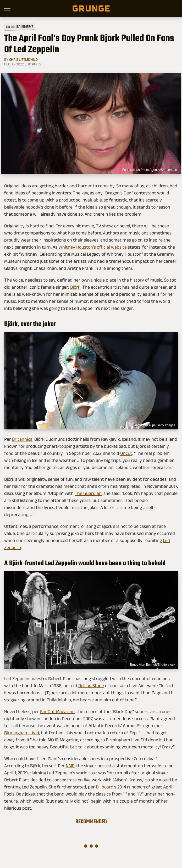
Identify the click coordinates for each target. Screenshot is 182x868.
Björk (75, 287)
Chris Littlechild (23, 59)
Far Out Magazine (57, 712)
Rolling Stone (91, 686)
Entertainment (20, 27)
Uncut (126, 453)
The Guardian (88, 493)
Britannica (22, 439)
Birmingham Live (21, 733)
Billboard (105, 787)
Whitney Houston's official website (93, 247)
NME (70, 766)
